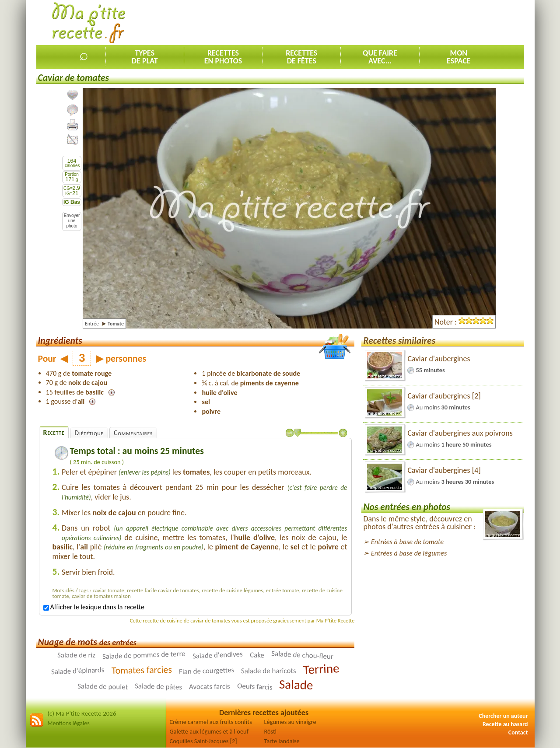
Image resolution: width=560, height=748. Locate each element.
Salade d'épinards (78, 671)
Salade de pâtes (159, 687)
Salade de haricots (269, 671)
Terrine (321, 669)
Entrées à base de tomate (407, 542)
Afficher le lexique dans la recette (94, 607)
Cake (257, 655)
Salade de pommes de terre (144, 655)
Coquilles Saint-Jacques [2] (203, 741)
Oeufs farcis (255, 687)
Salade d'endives (218, 655)
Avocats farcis (210, 687)
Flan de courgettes (206, 671)
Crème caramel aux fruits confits (211, 722)
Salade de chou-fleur (302, 655)
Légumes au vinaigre (290, 722)
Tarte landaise (282, 741)
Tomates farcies (142, 670)
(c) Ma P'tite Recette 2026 (82, 713)
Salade (296, 685)
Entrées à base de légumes (409, 553)
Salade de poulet (103, 687)
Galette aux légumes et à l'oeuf (209, 731)
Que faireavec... (380, 57)
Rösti (271, 731)
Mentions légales (69, 723)
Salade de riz (76, 655)
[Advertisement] (365, 22)
